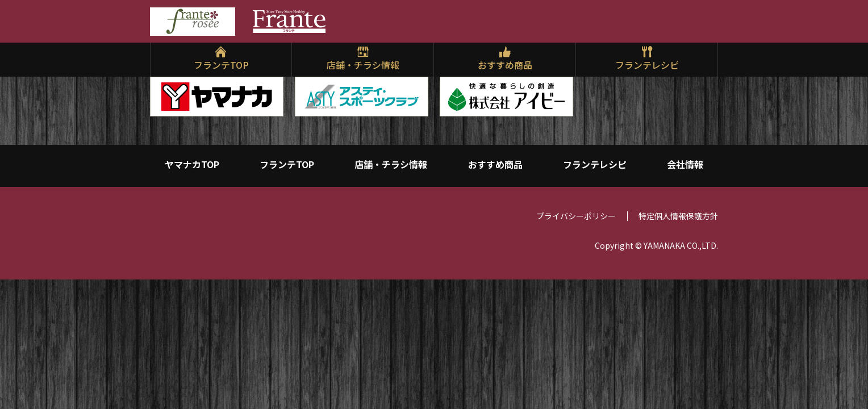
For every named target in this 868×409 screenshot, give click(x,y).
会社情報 (685, 166)
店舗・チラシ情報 (363, 65)
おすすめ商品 (505, 65)
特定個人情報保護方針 (678, 223)
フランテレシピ (647, 65)
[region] (434, 97)
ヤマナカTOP (192, 166)
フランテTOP (221, 65)
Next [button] (710, 94)
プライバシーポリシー (576, 223)
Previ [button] (158, 94)
